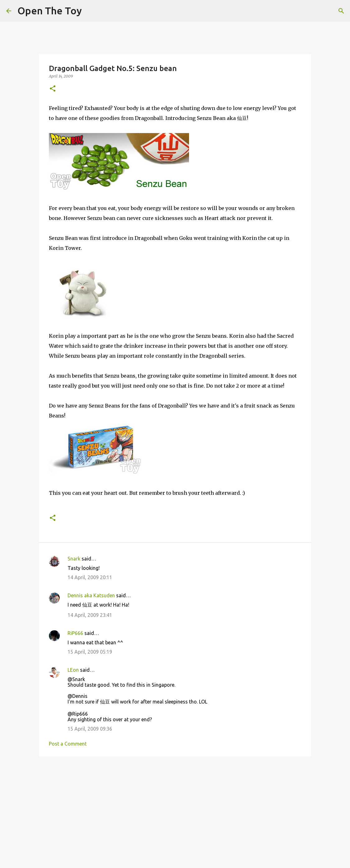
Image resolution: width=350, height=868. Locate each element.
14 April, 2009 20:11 (90, 577)
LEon (73, 670)
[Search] (341, 11)
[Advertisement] (175, 809)
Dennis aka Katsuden (91, 595)
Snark (74, 559)
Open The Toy (50, 11)
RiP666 (75, 633)
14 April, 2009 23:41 (90, 615)
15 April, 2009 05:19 (90, 652)
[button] (53, 89)
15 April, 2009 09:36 (90, 729)
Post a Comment (68, 744)
